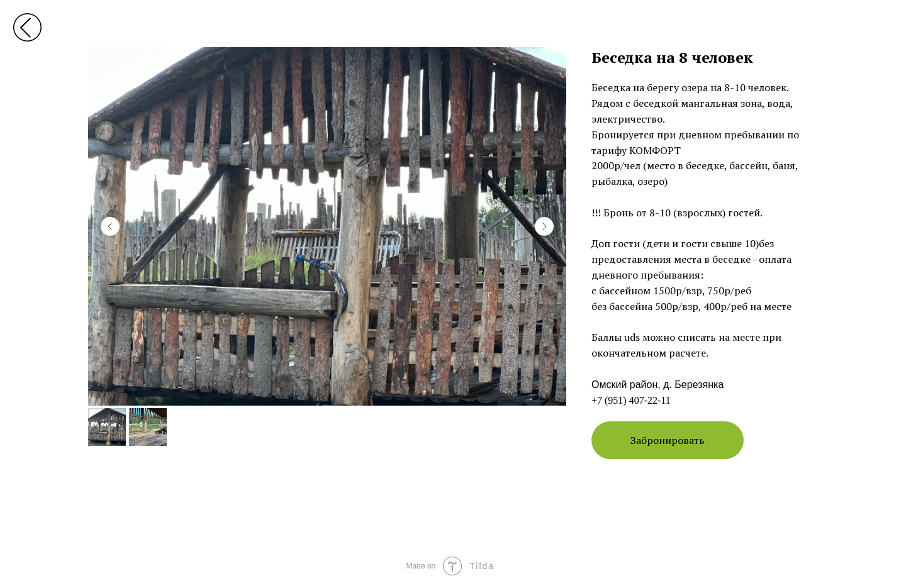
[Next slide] (544, 226)
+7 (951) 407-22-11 (631, 400)
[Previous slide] (110, 226)
